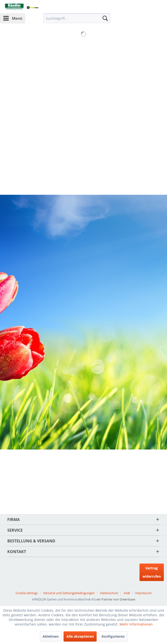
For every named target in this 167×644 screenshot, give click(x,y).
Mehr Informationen (136, 624)
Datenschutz (109, 593)
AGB (127, 593)
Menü (13, 18)
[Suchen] (105, 18)
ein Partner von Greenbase (116, 599)
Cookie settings (27, 593)
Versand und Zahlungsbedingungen (69, 593)
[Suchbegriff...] (77, 18)
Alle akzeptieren (80, 636)
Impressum (143, 593)
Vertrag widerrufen (152, 572)
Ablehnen (51, 636)
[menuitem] (13, 18)
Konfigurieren (113, 636)
